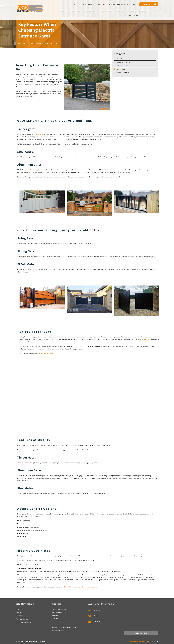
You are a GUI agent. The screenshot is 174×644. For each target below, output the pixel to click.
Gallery (132, 11)
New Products (120, 69)
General (118, 59)
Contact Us (133, 16)
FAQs (18, 609)
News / (20, 44)
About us (64, 11)
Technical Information (122, 72)
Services (121, 11)
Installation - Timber (122, 66)
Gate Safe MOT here (46, 354)
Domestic (76, 11)
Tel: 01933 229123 (58, 631)
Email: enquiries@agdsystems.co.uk (64, 627)
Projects (141, 11)
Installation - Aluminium (123, 62)
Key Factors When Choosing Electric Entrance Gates (40, 44)
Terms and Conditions (23, 622)
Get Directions (141, 633)
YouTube (94, 621)
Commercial (89, 11)
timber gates (39, 134)
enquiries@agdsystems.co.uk (118, 4)
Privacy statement (22, 619)
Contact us (149, 4)
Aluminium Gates (106, 11)
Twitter (93, 616)
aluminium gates (35, 170)
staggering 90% (144, 339)
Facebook (94, 611)
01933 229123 (85, 4)
